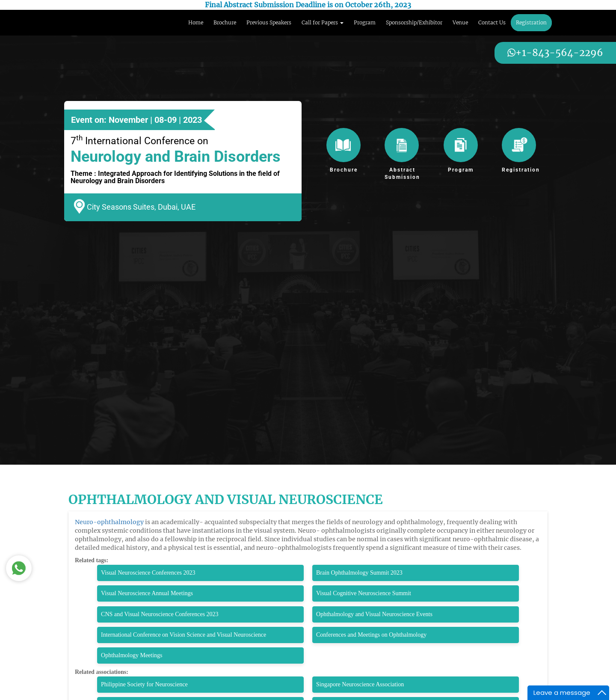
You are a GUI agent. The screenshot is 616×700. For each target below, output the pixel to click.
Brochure (225, 22)
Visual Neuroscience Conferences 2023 (148, 573)
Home (196, 22)
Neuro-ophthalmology (109, 522)
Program (365, 22)
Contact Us (492, 22)
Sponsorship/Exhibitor (414, 22)
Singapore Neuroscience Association (360, 684)
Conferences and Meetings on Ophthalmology (371, 635)
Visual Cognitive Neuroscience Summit (364, 593)
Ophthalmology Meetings (132, 655)
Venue (460, 22)
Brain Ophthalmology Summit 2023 (359, 573)
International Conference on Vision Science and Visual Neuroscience (184, 635)
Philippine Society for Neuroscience (144, 684)
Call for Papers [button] (323, 22)
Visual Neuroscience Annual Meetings (147, 593)
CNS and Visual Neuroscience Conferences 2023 (160, 614)
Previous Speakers (269, 22)
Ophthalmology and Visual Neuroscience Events (374, 614)
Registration (531, 22)
